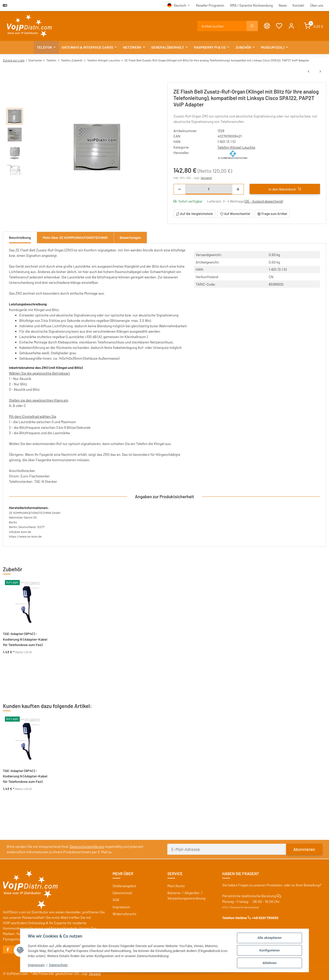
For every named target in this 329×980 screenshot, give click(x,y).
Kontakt (298, 5)
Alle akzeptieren (270, 938)
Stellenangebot (124, 886)
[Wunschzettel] (279, 26)
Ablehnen (269, 963)
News (283, 5)
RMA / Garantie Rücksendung (252, 5)
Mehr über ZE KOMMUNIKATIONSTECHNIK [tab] (75, 237)
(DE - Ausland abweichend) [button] (264, 201)
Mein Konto (176, 886)
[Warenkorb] (314, 26)
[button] (291, 26)
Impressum (36, 965)
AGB (116, 900)
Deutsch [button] (180, 5)
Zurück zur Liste (14, 60)
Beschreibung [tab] (20, 237)
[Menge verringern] (180, 189)
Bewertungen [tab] (130, 237)
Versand (206, 178)
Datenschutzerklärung (87, 846)
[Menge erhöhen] (238, 189)
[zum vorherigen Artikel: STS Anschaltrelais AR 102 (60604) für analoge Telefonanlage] (308, 71)
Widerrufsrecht (125, 914)
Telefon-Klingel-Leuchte (236, 147)
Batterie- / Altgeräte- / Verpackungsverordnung (186, 895)
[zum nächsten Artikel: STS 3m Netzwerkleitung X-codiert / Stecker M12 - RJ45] (320, 71)
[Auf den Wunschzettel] (235, 214)
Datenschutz (59, 965)
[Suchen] (222, 26)
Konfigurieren (269, 950)
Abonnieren (304, 849)
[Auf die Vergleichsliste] (195, 214)
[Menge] (209, 189)
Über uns (317, 5)
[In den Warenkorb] (285, 189)
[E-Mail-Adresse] (227, 849)
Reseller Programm (210, 5)
